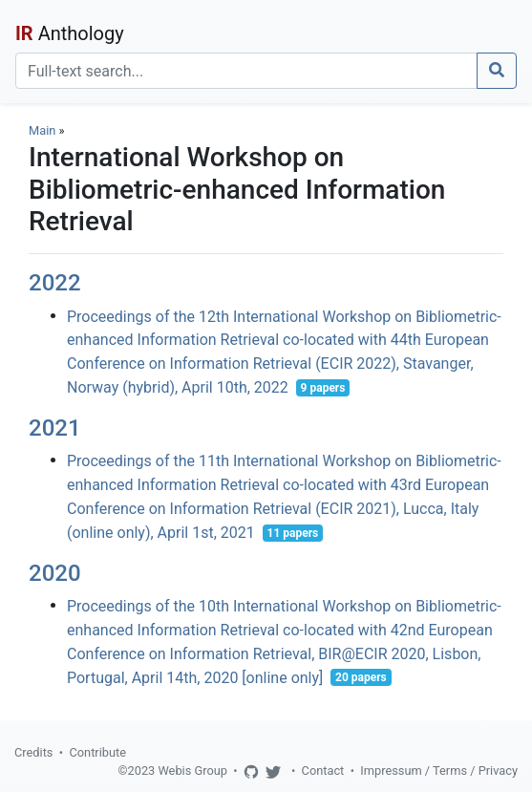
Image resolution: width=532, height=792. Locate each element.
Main (42, 130)
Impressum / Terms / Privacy (439, 771)
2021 (55, 428)
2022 (55, 283)
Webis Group (192, 771)
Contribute (97, 752)
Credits (33, 752)
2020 (55, 573)
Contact (323, 771)
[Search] (246, 71)
